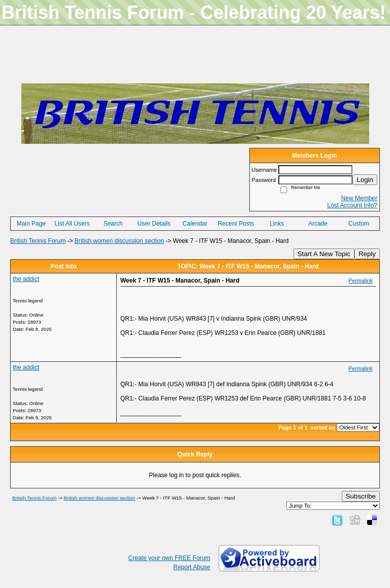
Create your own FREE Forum (169, 558)
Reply (367, 254)
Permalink (361, 281)
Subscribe (361, 496)
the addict (26, 279)
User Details (154, 224)
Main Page (31, 224)
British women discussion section (119, 241)
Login (365, 180)
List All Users (72, 224)
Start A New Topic (324, 254)
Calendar (195, 224)
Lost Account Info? (352, 205)
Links (277, 224)
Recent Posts (236, 224)
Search (113, 224)
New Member (359, 198)
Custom (359, 224)
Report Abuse (192, 567)
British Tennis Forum (38, 241)
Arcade (318, 224)
